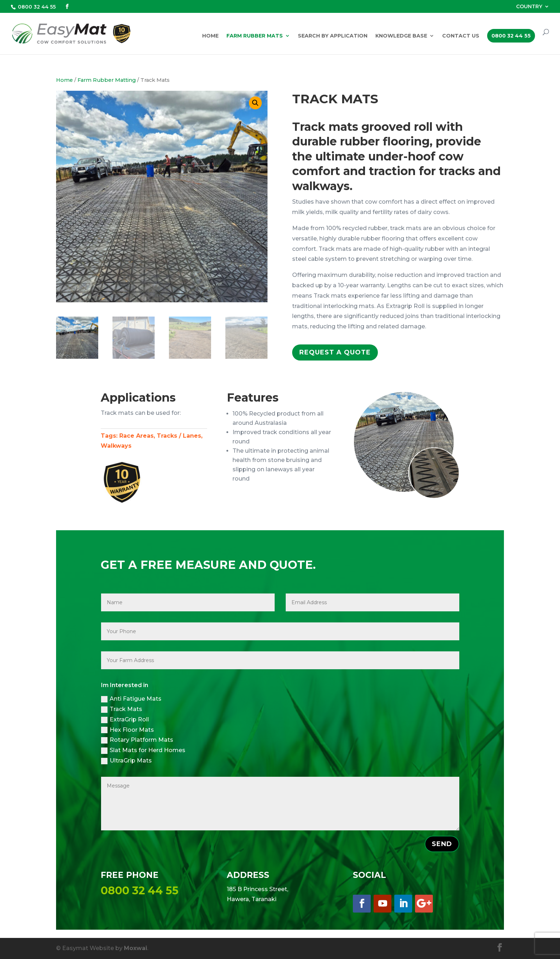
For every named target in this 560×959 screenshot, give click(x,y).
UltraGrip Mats (126, 761)
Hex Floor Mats (127, 730)
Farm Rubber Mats (255, 36)
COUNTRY (529, 7)
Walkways (116, 446)
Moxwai (136, 948)
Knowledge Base (401, 36)
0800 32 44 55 (37, 7)
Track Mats (122, 709)
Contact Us (461, 36)
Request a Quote (335, 352)
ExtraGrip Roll (125, 720)
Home (210, 36)
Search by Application (333, 36)
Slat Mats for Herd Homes (143, 750)
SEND (442, 844)
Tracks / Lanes (179, 436)
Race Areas (136, 436)
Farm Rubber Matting (107, 80)
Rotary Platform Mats (137, 740)
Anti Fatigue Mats (131, 699)
